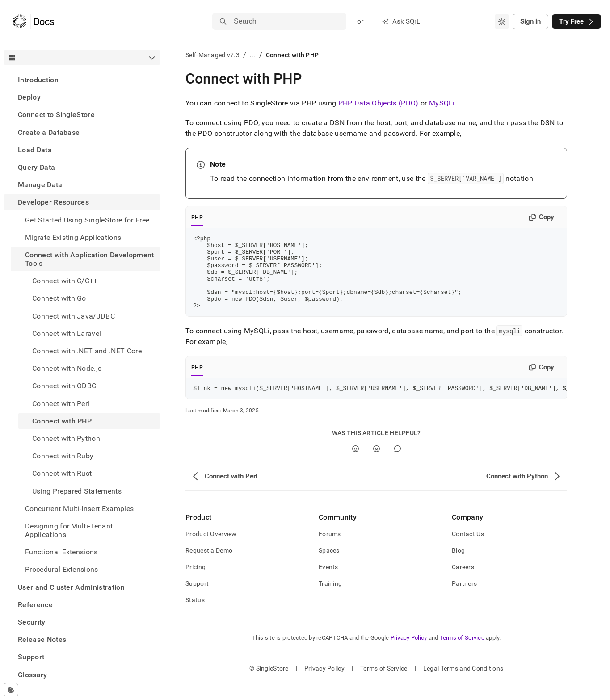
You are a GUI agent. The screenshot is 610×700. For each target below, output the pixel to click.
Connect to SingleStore (56, 115)
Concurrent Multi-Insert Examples (79, 509)
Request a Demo (209, 566)
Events (328, 583)
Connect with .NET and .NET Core (87, 351)
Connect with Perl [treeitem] (61, 404)
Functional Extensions (61, 552)
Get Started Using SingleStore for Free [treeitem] (87, 220)
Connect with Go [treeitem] (59, 298)
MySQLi (442, 103)
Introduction (38, 80)
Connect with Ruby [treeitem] (63, 456)
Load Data (35, 150)
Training (330, 599)
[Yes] (355, 465)
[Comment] (398, 465)
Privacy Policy (409, 654)
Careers (463, 583)
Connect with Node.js (67, 368)
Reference (35, 605)
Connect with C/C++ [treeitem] (65, 281)
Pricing (196, 583)
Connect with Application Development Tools (90, 259)
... (253, 55)
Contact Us (468, 550)
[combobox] (502, 21)
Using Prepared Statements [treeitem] (77, 491)
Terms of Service (462, 654)
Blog (458, 566)
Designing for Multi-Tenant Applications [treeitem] (69, 530)
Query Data (36, 167)
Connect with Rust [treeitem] (62, 473)
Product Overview (211, 550)
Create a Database (49, 132)
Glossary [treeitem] (33, 675)
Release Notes (42, 639)
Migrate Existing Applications (73, 237)
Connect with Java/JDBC (74, 316)
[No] (377, 465)
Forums (330, 550)
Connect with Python (66, 438)
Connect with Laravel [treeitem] (67, 333)
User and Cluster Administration (71, 587)
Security (32, 622)
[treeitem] (82, 80)
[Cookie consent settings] (11, 690)
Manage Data (40, 185)
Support (31, 657)
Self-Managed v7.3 (212, 55)
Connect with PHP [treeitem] (62, 421)
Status (195, 616)
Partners (464, 599)
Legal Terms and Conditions (463, 684)
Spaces (329, 566)
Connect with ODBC (64, 386)
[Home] (33, 21)
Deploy (29, 97)
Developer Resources (53, 202)
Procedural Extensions (62, 569)
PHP (197, 218)
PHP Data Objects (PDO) (379, 103)
